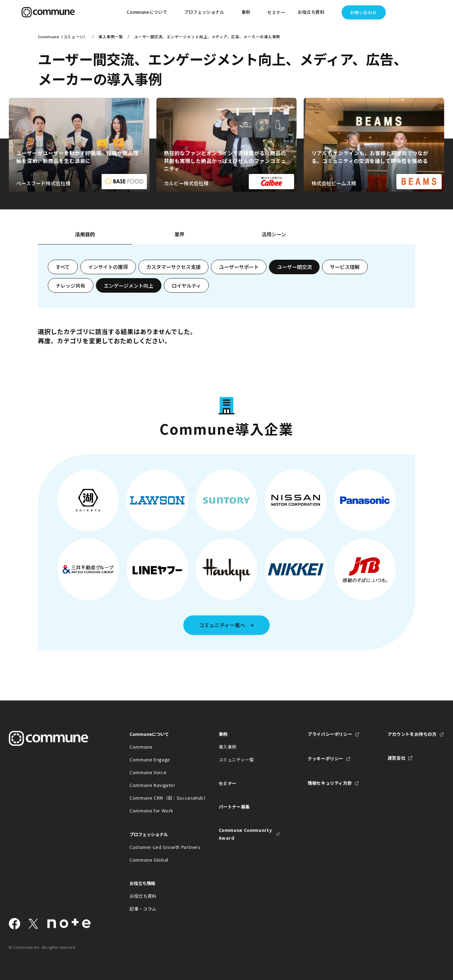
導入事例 (228, 747)
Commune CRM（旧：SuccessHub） (160, 798)
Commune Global (149, 860)
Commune (141, 747)
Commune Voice (148, 772)
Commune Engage (150, 760)
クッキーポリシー (325, 759)
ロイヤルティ (186, 286)
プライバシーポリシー (330, 734)
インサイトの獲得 (108, 267)
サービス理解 (345, 267)
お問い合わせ (363, 12)
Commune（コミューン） (63, 37)
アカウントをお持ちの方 (412, 734)
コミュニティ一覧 (236, 760)
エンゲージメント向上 (128, 286)
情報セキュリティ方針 (330, 783)
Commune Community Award (245, 834)
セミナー (276, 12)
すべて (63, 267)
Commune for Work (151, 811)
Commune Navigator (153, 785)
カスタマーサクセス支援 (173, 267)
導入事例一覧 (111, 37)
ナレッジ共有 (70, 286)
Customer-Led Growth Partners (160, 847)
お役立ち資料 (143, 896)
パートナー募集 (234, 807)
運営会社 (397, 758)
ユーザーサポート (239, 267)
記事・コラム (143, 909)
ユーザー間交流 (294, 267)
